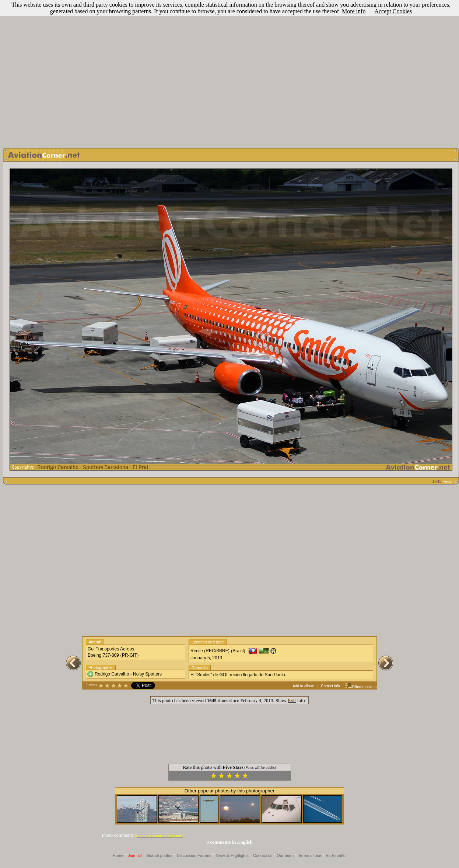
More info (354, 11)
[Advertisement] (228, 72)
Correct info (330, 686)
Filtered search (361, 687)
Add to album (303, 686)
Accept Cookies (393, 11)
